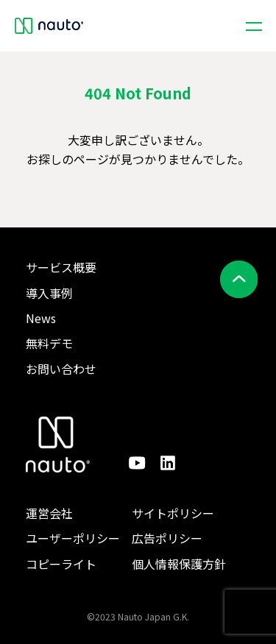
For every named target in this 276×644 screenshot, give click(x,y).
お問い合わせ (61, 369)
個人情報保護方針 (179, 564)
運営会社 (49, 513)
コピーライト (61, 564)
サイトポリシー (173, 513)
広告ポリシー (167, 538)
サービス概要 (61, 267)
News (41, 318)
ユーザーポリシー (73, 538)
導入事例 (49, 293)
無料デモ (49, 343)
